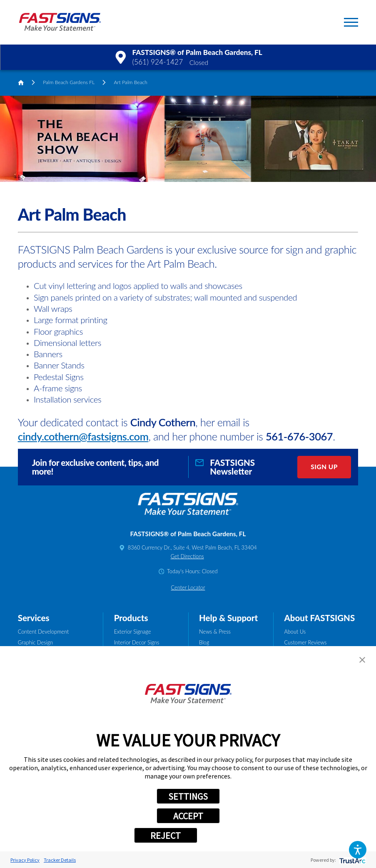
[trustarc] (352, 860)
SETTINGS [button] (188, 796)
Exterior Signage (133, 632)
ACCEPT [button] (188, 816)
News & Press (215, 632)
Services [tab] (34, 618)
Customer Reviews (306, 642)
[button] (358, 850)
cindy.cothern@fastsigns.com (83, 436)
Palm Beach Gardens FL (69, 82)
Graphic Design (35, 642)
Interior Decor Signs (137, 642)
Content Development (44, 632)
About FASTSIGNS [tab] (320, 618)
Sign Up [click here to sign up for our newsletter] (324, 467)
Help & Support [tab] (228, 618)
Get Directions (187, 556)
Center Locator (188, 587)
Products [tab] (131, 618)
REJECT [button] (166, 836)
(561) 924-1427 (158, 62)
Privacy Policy (25, 860)
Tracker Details (60, 860)
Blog (204, 642)
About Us (295, 632)
